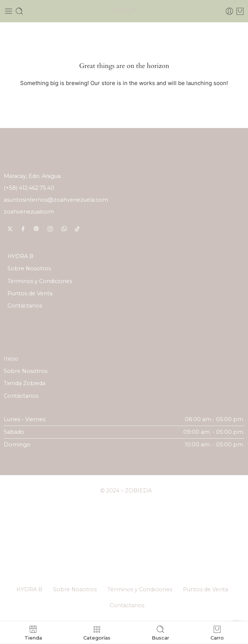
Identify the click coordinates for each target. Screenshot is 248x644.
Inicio (11, 359)
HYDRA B (20, 256)
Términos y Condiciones (40, 281)
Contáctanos (25, 306)
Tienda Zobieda (25, 383)
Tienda (33, 633)
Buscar (160, 633)
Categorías (97, 633)
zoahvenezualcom (29, 212)
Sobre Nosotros (29, 269)
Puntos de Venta (30, 293)
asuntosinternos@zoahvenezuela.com (56, 200)
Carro (217, 633)
